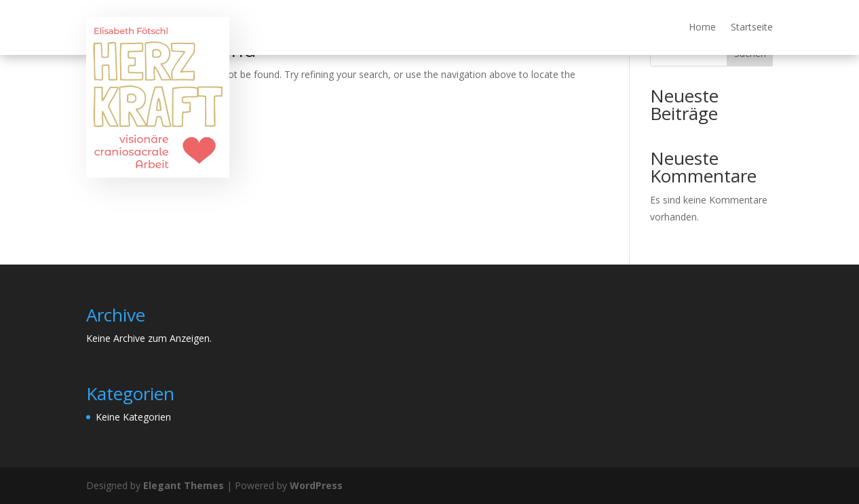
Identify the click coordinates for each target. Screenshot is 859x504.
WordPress (316, 485)
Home (702, 28)
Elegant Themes (184, 485)
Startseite (752, 28)
